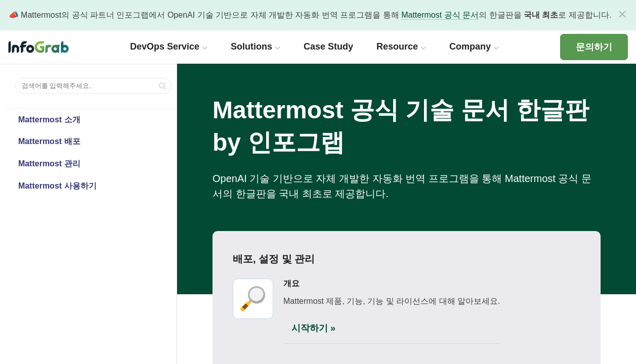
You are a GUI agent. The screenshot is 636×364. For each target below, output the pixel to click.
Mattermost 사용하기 (57, 186)
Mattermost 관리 (49, 164)
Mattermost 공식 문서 (440, 15)
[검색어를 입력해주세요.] (93, 86)
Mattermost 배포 (49, 141)
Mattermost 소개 (49, 120)
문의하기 (594, 47)
